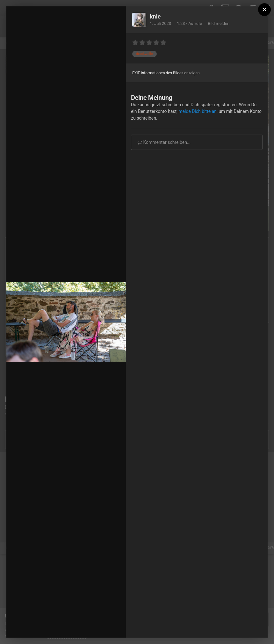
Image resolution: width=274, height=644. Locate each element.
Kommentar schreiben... (164, 142)
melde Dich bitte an (198, 111)
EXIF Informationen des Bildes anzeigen (166, 73)
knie (155, 16)
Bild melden (219, 23)
